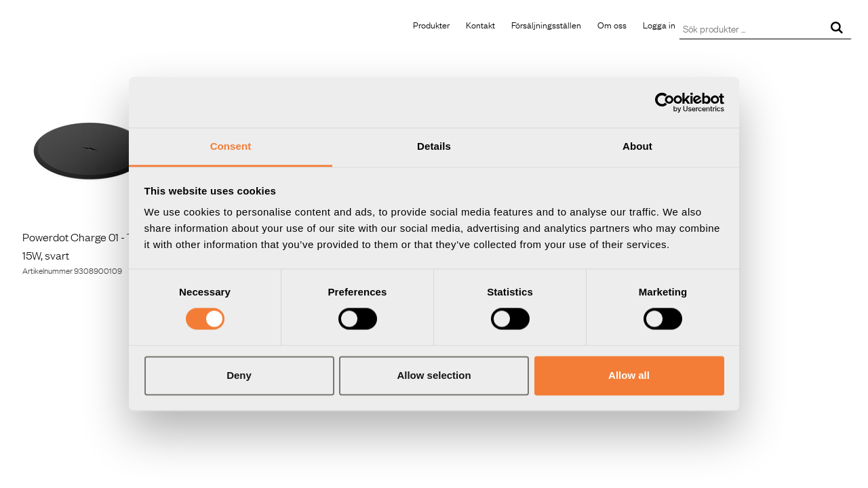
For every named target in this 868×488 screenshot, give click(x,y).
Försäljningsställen (546, 24)
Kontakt (480, 24)
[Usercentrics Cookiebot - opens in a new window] (665, 102)
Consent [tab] (231, 146)
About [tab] (637, 146)
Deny (239, 375)
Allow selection (434, 375)
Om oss (612, 24)
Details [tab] (434, 146)
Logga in (659, 24)
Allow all (629, 375)
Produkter (431, 24)
